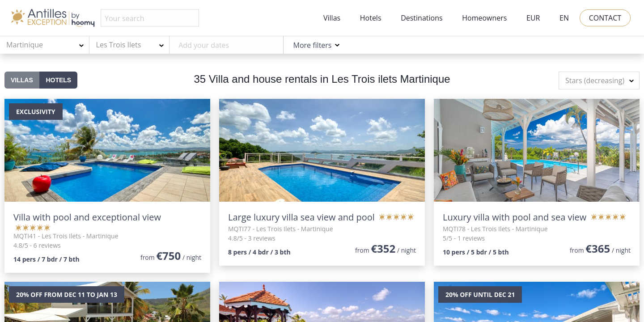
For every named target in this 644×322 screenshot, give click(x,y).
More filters (312, 45)
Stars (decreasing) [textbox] (595, 80)
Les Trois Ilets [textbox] (119, 45)
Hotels (371, 18)
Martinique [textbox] (25, 45)
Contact (605, 18)
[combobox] (45, 45)
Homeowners (484, 18)
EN (564, 18)
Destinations (422, 18)
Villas (332, 18)
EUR (533, 18)
